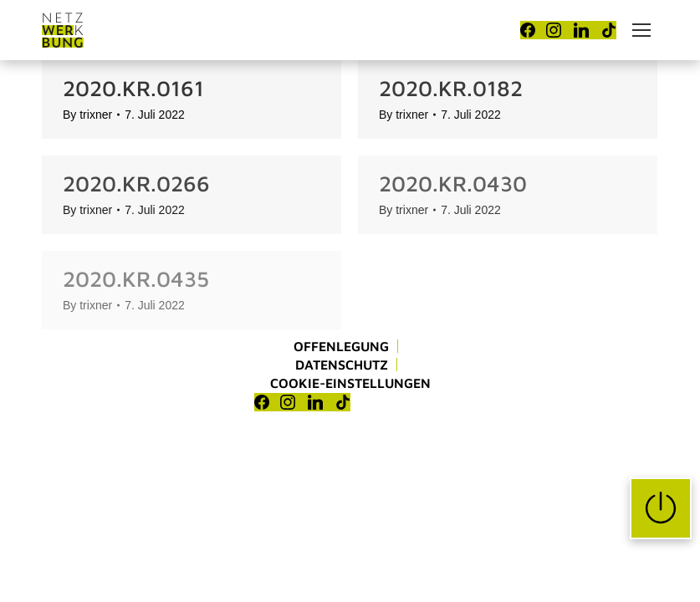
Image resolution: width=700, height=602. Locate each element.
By (87, 115)
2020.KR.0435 (136, 278)
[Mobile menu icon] (641, 30)
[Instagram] (554, 30)
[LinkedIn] (581, 30)
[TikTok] (609, 30)
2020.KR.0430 (453, 183)
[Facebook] (528, 30)
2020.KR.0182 (451, 88)
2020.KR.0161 (133, 88)
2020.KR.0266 (136, 183)
